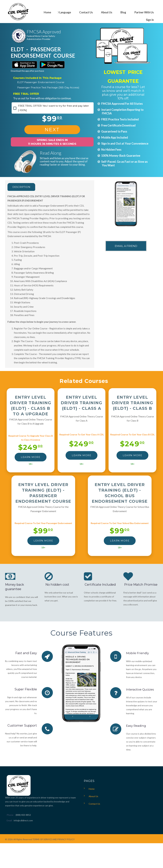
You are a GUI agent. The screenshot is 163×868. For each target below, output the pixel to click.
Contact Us (94, 804)
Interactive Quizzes (141, 689)
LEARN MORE (31, 457)
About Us (93, 796)
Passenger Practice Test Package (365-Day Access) (48, 87)
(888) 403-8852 (23, 815)
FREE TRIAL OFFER (26, 94)
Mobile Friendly (138, 653)
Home (92, 789)
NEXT (52, 130)
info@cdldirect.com (23, 820)
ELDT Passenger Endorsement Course (41, 82)
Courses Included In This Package (37, 78)
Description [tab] (24, 187)
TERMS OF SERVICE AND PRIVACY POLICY (53, 839)
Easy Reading (137, 725)
